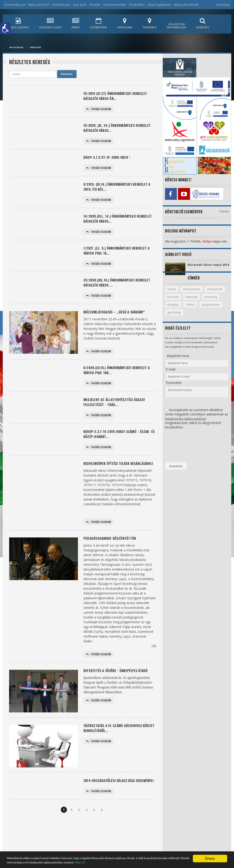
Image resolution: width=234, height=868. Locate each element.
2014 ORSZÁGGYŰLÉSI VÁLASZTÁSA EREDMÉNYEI (111, 807)
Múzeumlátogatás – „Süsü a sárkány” (117, 323)
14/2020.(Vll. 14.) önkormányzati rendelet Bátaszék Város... (112, 225)
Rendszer (36, 47)
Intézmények (61, 5)
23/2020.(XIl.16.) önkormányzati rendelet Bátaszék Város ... (112, 292)
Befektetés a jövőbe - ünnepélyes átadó (118, 695)
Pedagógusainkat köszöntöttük (112, 561)
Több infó (181, 862)
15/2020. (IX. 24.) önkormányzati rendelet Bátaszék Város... (112, 130)
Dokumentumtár (115, 5)
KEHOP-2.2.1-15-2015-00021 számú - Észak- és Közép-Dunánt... (119, 449)
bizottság (174, 308)
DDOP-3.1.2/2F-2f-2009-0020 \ (109, 161)
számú (172, 292)
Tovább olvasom (99, 111)
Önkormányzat (15, 5)
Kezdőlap (223, 5)
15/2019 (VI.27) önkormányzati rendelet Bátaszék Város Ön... (119, 96)
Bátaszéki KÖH (39, 5)
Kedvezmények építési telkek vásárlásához (109, 483)
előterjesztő (176, 300)
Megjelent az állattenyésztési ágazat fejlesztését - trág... (117, 416)
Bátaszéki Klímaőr (187, 5)
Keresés (67, 74)
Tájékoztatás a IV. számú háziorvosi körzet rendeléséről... (115, 752)
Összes (224, 210)
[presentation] (184, 450)
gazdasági (200, 316)
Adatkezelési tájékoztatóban (186, 423)
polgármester (177, 316)
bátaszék (216, 300)
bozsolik (197, 300)
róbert (211, 308)
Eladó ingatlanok (159, 5)
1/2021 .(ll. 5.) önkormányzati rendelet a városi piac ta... (120, 258)
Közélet (95, 5)
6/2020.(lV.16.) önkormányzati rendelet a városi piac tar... (120, 382)
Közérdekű (137, 5)
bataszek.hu (16, 47)
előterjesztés (193, 292)
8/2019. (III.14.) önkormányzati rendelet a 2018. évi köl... (119, 191)
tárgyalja (193, 308)
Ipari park (80, 5)
